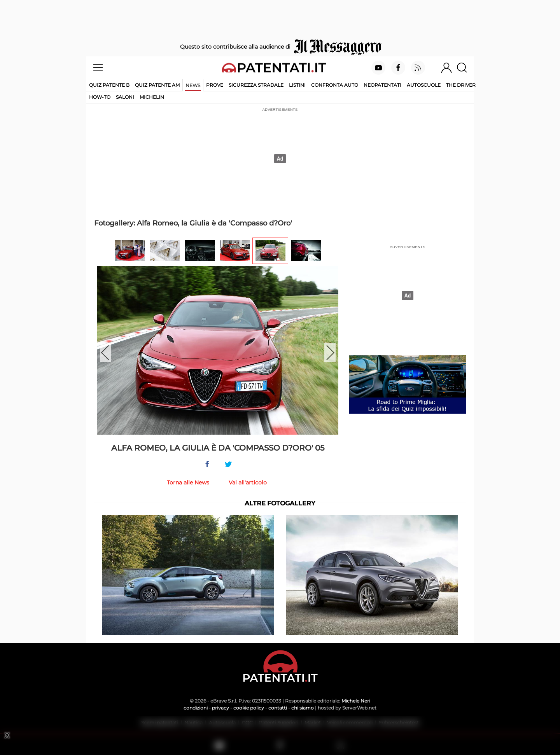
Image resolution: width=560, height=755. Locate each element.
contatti (278, 708)
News (193, 85)
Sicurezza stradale (256, 85)
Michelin (152, 97)
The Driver (461, 85)
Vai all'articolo (248, 482)
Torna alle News (188, 482)
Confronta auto (335, 85)
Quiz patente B (109, 85)
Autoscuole (424, 85)
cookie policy (249, 708)
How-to (100, 97)
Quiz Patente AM (157, 85)
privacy (220, 708)
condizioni (196, 708)
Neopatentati (382, 85)
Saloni (125, 97)
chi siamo (303, 708)
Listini (297, 85)
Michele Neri (356, 701)
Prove (215, 85)
